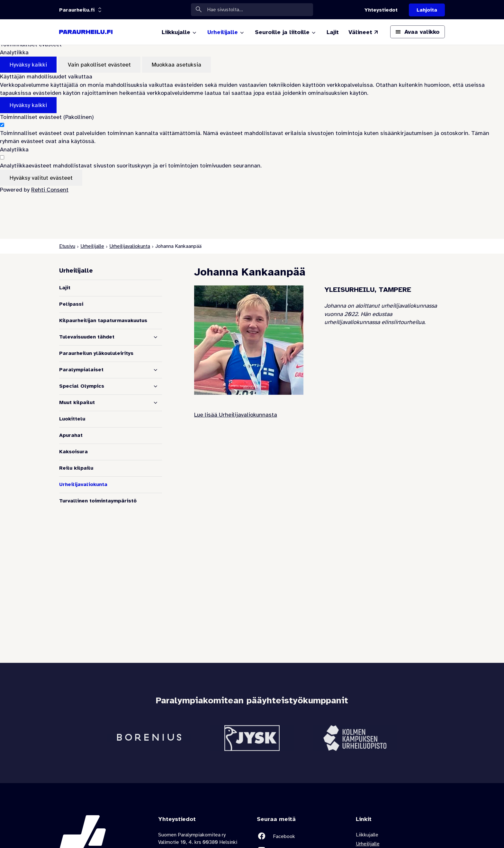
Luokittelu (72, 419)
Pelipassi (71, 304)
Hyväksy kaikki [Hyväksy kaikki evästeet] (28, 65)
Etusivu (67, 246)
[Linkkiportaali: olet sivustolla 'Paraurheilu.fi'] (77, 10)
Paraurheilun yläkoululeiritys (96, 353)
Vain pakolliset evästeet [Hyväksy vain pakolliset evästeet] (99, 65)
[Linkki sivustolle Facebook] (301, 836)
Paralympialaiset (81, 370)
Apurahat (71, 435)
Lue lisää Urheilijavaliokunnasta (236, 415)
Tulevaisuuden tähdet (87, 337)
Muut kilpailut (77, 402)
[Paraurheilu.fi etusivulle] (86, 32)
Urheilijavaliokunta (130, 246)
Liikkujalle (367, 835)
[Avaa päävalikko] (418, 32)
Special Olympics (82, 386)
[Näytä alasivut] (156, 337)
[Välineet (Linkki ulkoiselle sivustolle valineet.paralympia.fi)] (364, 32)
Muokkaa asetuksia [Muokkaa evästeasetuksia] (176, 65)
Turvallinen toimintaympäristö (98, 501)
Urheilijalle (92, 246)
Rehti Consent (50, 190)
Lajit (65, 288)
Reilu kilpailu (76, 468)
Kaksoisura (73, 452)
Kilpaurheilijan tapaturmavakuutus (103, 320)
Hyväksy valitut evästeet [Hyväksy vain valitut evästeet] (41, 178)
